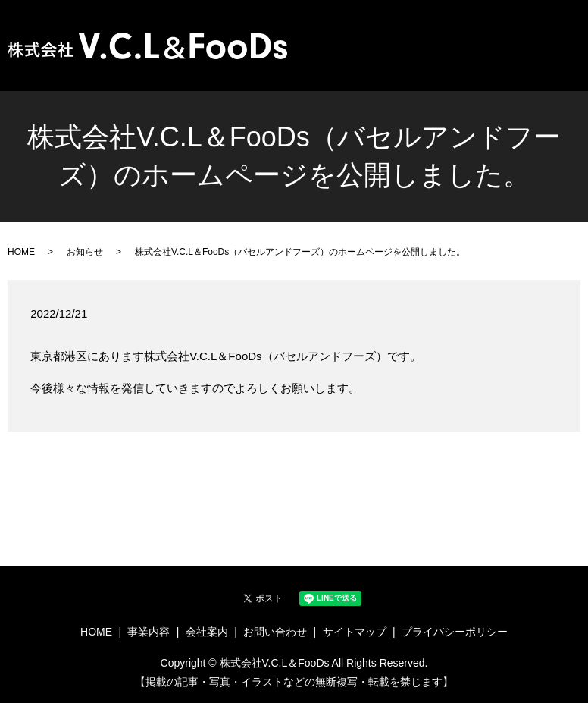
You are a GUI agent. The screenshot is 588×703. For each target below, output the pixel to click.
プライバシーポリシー (455, 632)
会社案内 (480, 39)
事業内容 (427, 39)
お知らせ (85, 252)
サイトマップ (355, 632)
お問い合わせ (543, 39)
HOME (379, 39)
